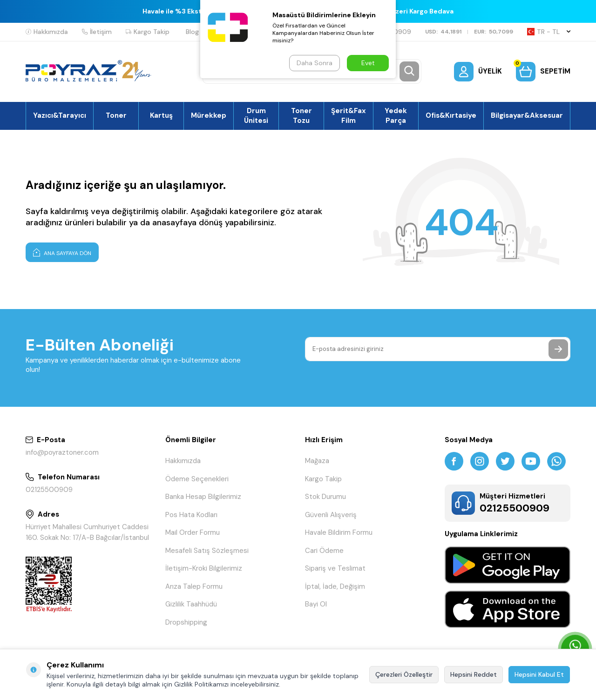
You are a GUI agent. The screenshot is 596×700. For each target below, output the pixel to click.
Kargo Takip (148, 32)
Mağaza (317, 461)
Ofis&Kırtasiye (451, 115)
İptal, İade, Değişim (335, 586)
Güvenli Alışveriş (331, 515)
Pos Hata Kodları (191, 515)
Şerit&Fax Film (349, 115)
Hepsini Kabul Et (539, 674)
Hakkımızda (47, 32)
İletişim (97, 32)
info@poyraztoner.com (62, 452)
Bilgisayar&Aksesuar (527, 115)
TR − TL (549, 32)
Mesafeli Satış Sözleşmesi (207, 551)
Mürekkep (209, 115)
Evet (368, 63)
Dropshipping (186, 622)
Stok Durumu (325, 497)
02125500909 (49, 490)
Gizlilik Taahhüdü (191, 604)
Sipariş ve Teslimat (335, 568)
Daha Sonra (315, 63)
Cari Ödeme (324, 551)
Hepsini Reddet (474, 674)
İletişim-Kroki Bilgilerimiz (204, 568)
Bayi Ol (316, 604)
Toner (116, 115)
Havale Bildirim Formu (339, 532)
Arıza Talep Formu (194, 586)
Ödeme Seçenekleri (197, 479)
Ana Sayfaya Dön (62, 252)
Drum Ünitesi (256, 115)
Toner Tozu (301, 115)
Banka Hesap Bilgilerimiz (203, 497)
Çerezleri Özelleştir (404, 674)
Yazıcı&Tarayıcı (60, 115)
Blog (192, 32)
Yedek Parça (396, 115)
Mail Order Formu (193, 532)
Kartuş (161, 115)
